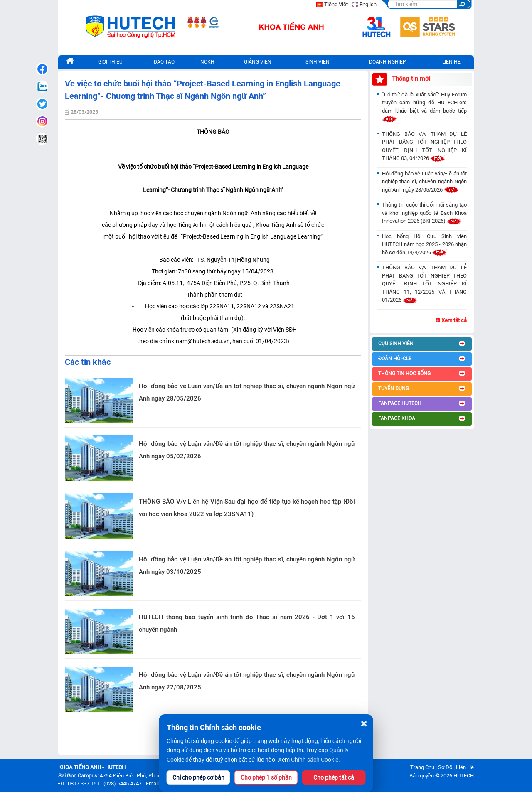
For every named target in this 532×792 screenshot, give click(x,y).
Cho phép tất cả (334, 777)
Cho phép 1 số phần (266, 777)
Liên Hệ (465, 767)
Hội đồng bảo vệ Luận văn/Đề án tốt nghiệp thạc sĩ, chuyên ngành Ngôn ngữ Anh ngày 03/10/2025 (247, 566)
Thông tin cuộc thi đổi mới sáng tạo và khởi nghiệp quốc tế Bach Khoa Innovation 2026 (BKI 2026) (424, 213)
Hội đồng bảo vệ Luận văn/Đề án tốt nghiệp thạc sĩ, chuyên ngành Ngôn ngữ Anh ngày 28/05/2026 (247, 392)
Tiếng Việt (336, 4)
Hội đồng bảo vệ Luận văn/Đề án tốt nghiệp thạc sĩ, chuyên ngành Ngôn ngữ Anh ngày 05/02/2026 (247, 450)
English (368, 4)
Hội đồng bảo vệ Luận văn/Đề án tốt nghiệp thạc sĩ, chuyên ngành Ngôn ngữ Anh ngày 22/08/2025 (247, 681)
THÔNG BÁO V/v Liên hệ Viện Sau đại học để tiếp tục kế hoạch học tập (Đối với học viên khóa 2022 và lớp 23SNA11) (247, 508)
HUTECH (464, 776)
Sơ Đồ (445, 767)
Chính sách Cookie (315, 760)
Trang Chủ (422, 767)
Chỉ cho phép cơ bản (198, 777)
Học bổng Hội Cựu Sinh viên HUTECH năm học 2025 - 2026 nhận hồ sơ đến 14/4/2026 (424, 244)
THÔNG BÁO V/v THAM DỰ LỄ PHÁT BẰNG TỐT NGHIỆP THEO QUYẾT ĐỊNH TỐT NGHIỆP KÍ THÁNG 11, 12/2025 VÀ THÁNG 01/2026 (424, 284)
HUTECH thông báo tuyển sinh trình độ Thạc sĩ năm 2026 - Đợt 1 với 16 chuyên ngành (247, 623)
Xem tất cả (451, 320)
